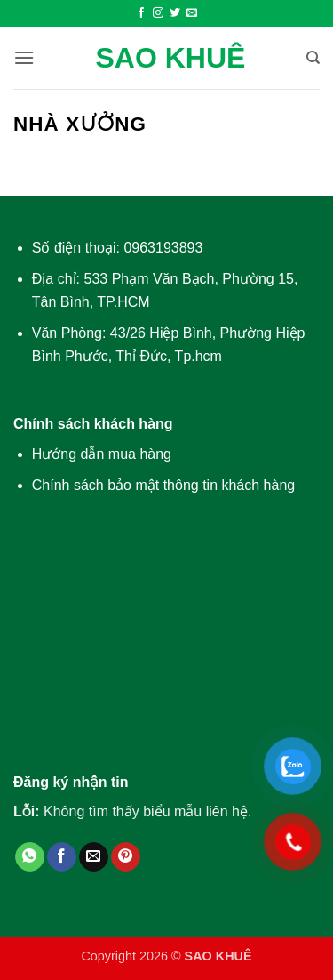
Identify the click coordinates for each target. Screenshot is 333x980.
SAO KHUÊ (171, 58)
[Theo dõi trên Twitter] (175, 13)
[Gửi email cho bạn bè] (94, 857)
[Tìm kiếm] (313, 58)
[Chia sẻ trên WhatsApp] (30, 857)
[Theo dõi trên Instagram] (158, 13)
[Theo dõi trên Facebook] (141, 13)
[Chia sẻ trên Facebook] (62, 857)
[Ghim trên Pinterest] (126, 857)
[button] (24, 57)
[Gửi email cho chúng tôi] (192, 13)
